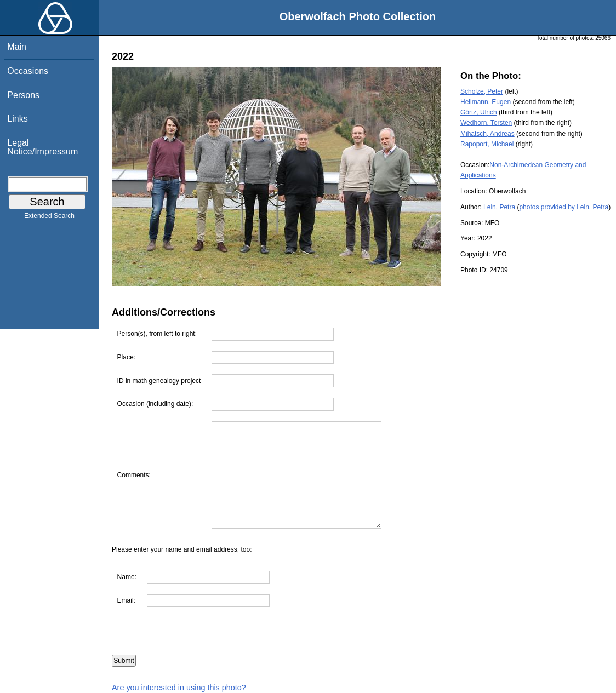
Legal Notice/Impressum (42, 147)
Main (17, 47)
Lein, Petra (499, 207)
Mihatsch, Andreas (487, 134)
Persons (23, 95)
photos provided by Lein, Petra (564, 207)
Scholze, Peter (482, 91)
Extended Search (49, 218)
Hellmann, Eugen (486, 102)
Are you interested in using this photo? (179, 688)
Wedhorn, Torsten (486, 123)
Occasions (28, 71)
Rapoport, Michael (487, 144)
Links (17, 119)
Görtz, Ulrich (479, 112)
